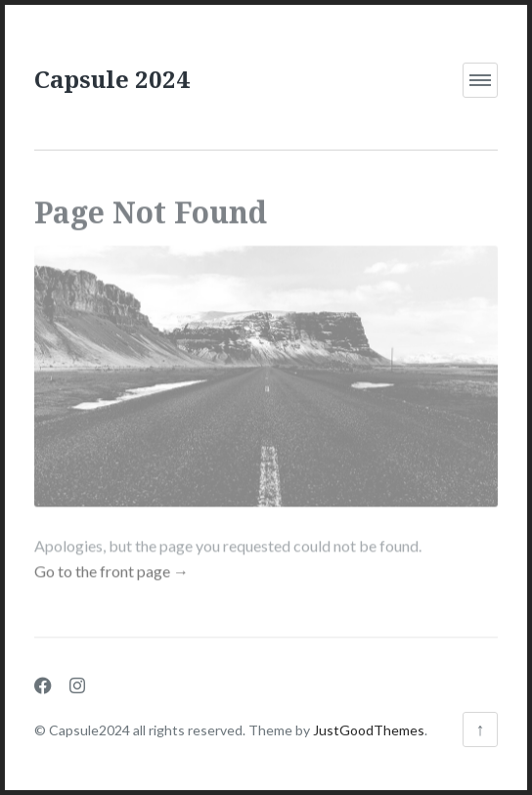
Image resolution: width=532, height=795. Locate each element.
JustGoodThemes (369, 730)
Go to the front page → (111, 565)
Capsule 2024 (112, 79)
